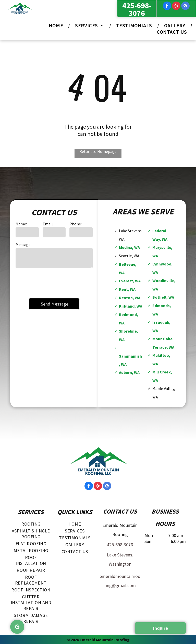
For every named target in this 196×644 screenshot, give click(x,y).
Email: (48, 224)
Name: (21, 224)
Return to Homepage (98, 151)
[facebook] (167, 6)
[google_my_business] (185, 6)
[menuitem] (57, 25)
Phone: (76, 224)
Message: (23, 245)
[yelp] (176, 6)
